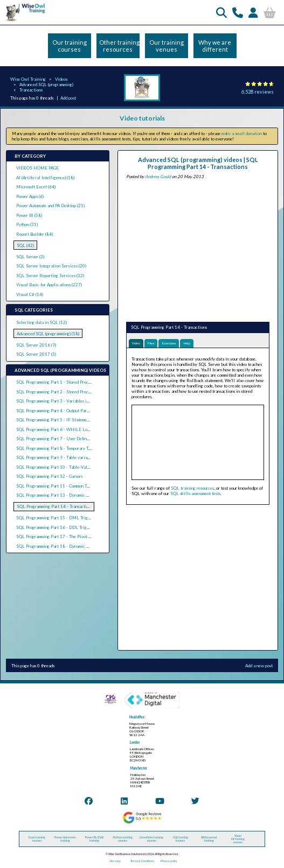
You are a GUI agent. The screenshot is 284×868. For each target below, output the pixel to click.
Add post (68, 98)
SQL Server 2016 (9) (36, 345)
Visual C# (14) (30, 294)
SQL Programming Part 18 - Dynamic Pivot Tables (63, 546)
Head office (137, 717)
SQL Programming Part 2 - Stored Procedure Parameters (68, 392)
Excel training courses (37, 839)
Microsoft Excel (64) (36, 187)
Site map (115, 861)
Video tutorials (142, 118)
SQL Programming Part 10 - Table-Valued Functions (65, 467)
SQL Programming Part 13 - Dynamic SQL (56, 495)
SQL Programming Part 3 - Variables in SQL (57, 401)
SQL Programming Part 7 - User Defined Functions (63, 439)
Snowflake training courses (151, 839)
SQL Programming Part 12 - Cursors (49, 476)
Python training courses (123, 839)
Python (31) (27, 224)
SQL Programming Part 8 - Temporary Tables (57, 448)
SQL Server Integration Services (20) (51, 266)
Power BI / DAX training (94, 839)
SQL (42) (25, 245)
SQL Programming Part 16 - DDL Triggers (55, 527)
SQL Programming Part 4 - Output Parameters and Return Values (76, 411)
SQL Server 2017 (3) (36, 354)
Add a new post (259, 666)
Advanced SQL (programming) (46, 84)
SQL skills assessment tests (195, 493)
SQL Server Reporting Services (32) (50, 276)
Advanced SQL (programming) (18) (48, 334)
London (135, 742)
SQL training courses (181, 839)
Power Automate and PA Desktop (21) (50, 206)
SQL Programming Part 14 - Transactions (55, 506)
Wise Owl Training (28, 79)
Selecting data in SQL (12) (41, 322)
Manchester (139, 768)
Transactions (31, 90)
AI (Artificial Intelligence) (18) (45, 178)
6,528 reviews (258, 92)
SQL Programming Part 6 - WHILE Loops (55, 429)
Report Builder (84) (34, 234)
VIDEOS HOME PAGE (37, 168)
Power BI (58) (29, 215)
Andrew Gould (158, 177)
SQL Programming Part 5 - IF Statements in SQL (61, 420)
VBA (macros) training (209, 839)
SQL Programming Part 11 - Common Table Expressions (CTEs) (73, 486)
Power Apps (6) (30, 196)
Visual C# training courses (238, 839)
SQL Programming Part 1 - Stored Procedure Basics (64, 382)
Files (151, 343)
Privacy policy (169, 861)
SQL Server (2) (30, 257)
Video (136, 343)
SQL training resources (192, 488)
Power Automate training (65, 839)
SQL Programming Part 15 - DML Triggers (56, 518)
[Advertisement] (198, 249)
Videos (61, 79)
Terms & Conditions (142, 861)
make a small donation (242, 133)
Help (186, 343)
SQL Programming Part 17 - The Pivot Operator (61, 537)
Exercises (169, 343)
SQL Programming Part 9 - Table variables (56, 457)
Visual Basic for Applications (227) (49, 285)
